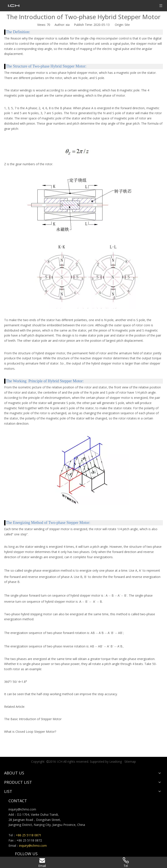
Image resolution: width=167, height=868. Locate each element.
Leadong (116, 762)
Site (127, 25)
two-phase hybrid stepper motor (74, 73)
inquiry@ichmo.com (22, 809)
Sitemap (130, 762)
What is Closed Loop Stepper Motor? (30, 732)
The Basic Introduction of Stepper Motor (33, 719)
